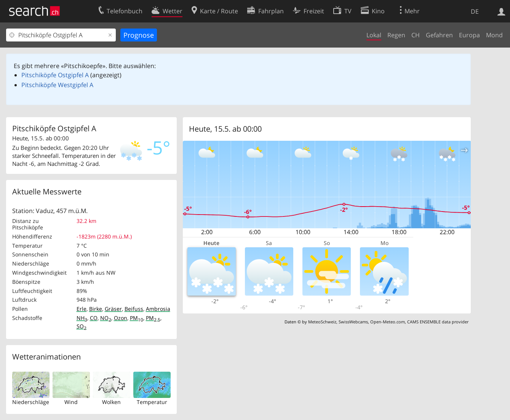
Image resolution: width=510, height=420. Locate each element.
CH (416, 35)
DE (475, 11)
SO (82, 326)
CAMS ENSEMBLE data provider (438, 322)
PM (137, 318)
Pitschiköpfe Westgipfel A (57, 85)
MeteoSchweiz (322, 322)
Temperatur (152, 402)
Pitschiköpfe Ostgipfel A (55, 75)
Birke (96, 309)
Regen (396, 35)
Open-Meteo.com (388, 322)
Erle (82, 309)
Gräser (113, 309)
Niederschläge (31, 402)
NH (82, 318)
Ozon (121, 318)
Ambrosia (158, 309)
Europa (469, 35)
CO (94, 318)
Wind (71, 402)
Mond (494, 35)
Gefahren (439, 35)
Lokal (374, 35)
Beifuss (134, 309)
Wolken (111, 402)
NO (106, 318)
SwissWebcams (353, 322)
